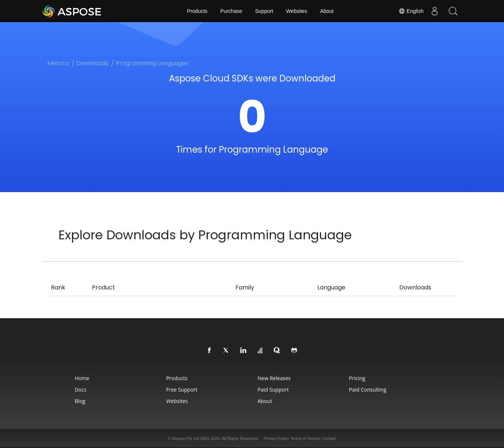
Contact (329, 438)
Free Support (182, 390)
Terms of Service (305, 438)
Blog (80, 401)
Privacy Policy (276, 438)
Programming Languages (152, 63)
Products (197, 11)
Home (82, 378)
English (411, 11)
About (327, 11)
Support (264, 11)
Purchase (231, 11)
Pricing (357, 378)
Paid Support (273, 390)
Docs (80, 390)
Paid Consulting (368, 390)
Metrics (58, 63)
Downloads (92, 63)
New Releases (274, 378)
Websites (296, 11)
